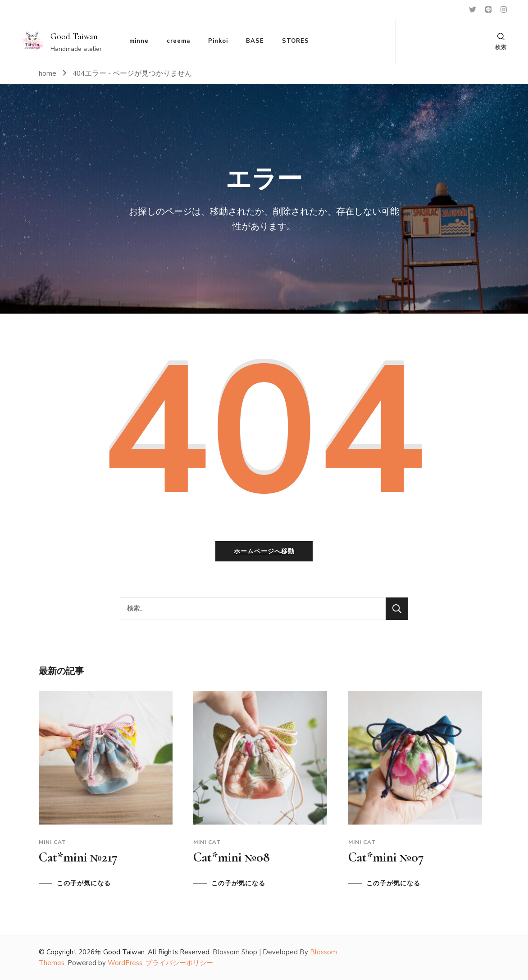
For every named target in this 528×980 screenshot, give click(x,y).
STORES (296, 41)
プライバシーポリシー (179, 963)
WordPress (125, 963)
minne (139, 41)
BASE (255, 41)
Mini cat (52, 842)
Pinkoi (218, 41)
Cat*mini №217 (78, 857)
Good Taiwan (74, 36)
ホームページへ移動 (264, 551)
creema (178, 41)
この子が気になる (84, 884)
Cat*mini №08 (232, 857)
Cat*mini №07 (386, 857)
